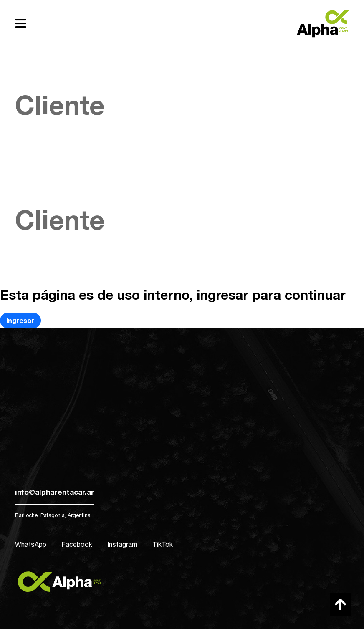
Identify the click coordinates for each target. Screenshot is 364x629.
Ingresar (20, 320)
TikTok (163, 544)
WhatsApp (31, 544)
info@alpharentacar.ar (55, 492)
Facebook (77, 544)
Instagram (122, 544)
